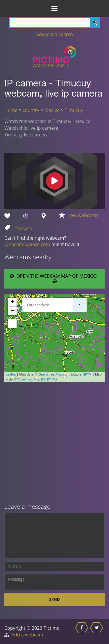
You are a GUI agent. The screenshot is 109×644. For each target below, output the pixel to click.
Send (54, 599)
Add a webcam (27, 635)
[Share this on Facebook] (82, 631)
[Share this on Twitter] (97, 631)
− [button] (12, 311)
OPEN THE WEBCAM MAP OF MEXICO (54, 278)
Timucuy (74, 110)
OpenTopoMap (29, 379)
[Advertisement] (54, 443)
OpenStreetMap (51, 374)
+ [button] (12, 302)
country (31, 110)
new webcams (83, 215)
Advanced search (54, 34)
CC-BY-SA (49, 379)
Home (11, 110)
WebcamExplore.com (27, 244)
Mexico (52, 110)
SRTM (87, 374)
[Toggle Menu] (54, 8)
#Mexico (23, 228)
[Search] (54, 23)
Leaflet (11, 374)
